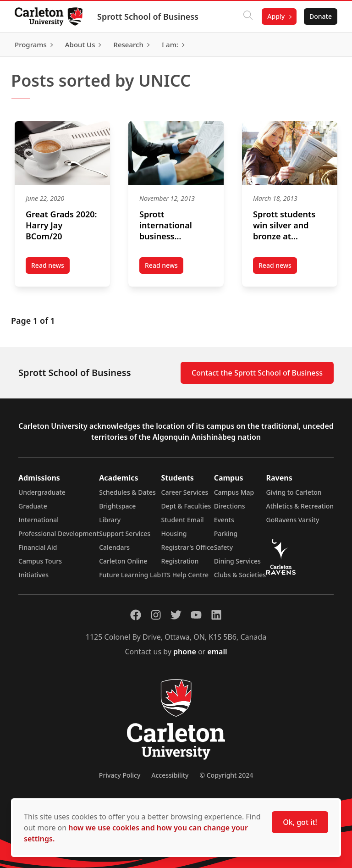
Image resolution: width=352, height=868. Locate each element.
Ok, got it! (300, 822)
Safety (224, 547)
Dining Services (237, 561)
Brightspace (117, 506)
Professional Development (59, 534)
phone (186, 652)
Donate (321, 16)
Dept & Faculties (186, 506)
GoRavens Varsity (293, 520)
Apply (276, 16)
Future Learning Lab (130, 575)
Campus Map (234, 492)
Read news (50, 267)
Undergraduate (42, 492)
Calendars (114, 547)
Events (224, 520)
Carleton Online (123, 561)
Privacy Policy (120, 775)
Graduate (33, 506)
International (38, 520)
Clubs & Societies (240, 575)
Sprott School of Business (148, 17)
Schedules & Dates (127, 492)
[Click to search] (248, 17)
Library (110, 520)
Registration (180, 561)
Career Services (185, 492)
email (217, 652)
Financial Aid (38, 547)
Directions (230, 506)
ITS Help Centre (185, 575)
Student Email (183, 520)
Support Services (125, 534)
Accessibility (170, 775)
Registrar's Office (188, 547)
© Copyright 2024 (226, 775)
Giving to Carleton (294, 492)
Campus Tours (40, 561)
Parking (226, 534)
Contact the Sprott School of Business (257, 373)
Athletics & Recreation (300, 506)
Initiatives (33, 575)
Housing (174, 534)
